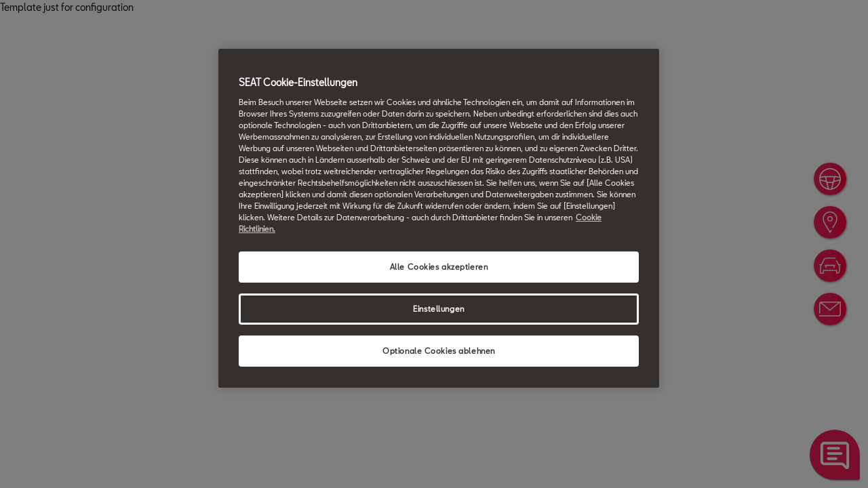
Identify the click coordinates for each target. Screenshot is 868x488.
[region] (439, 218)
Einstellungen (438, 309)
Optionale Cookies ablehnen (439, 351)
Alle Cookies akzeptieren (439, 267)
